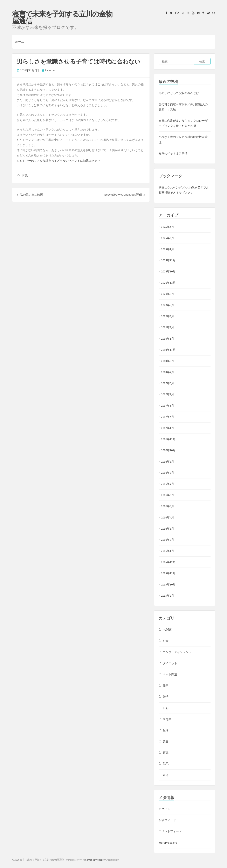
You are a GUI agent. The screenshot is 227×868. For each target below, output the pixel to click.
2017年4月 (168, 417)
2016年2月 (168, 540)
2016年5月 (168, 506)
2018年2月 (168, 372)
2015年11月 (168, 573)
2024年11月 (168, 260)
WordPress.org (168, 843)
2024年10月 (168, 271)
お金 (166, 641)
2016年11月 (168, 439)
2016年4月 (168, 517)
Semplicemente (94, 860)
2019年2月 (168, 327)
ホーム (20, 42)
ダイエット (170, 663)
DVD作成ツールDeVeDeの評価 (125, 195)
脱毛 (166, 764)
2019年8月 (168, 316)
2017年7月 (168, 394)
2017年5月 (168, 406)
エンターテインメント (177, 652)
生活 (166, 730)
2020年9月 (168, 294)
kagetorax (51, 70)
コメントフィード (170, 831)
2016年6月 (168, 495)
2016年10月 (168, 450)
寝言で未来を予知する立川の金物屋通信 (62, 18)
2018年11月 (168, 350)
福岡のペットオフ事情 (173, 153)
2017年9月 (168, 383)
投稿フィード (167, 820)
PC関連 (167, 630)
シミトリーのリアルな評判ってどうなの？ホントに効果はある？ (59, 161)
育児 (25, 175)
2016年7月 (168, 484)
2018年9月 (168, 361)
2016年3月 (168, 529)
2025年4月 (168, 227)
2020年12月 (168, 283)
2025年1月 (168, 249)
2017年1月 (168, 428)
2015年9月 (168, 596)
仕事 (166, 685)
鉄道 (166, 775)
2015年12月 (168, 562)
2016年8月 (168, 473)
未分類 (167, 719)
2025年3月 (168, 238)
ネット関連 (170, 674)
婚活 (166, 697)
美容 (166, 741)
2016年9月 (168, 462)
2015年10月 (168, 584)
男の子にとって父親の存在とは (179, 93)
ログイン (164, 809)
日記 (166, 708)
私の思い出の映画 (30, 195)
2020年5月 (168, 305)
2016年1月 (168, 551)
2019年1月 (168, 339)
